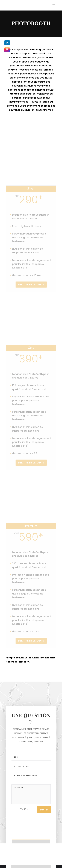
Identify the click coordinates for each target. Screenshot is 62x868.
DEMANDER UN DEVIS (31, 285)
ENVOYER (44, 812)
